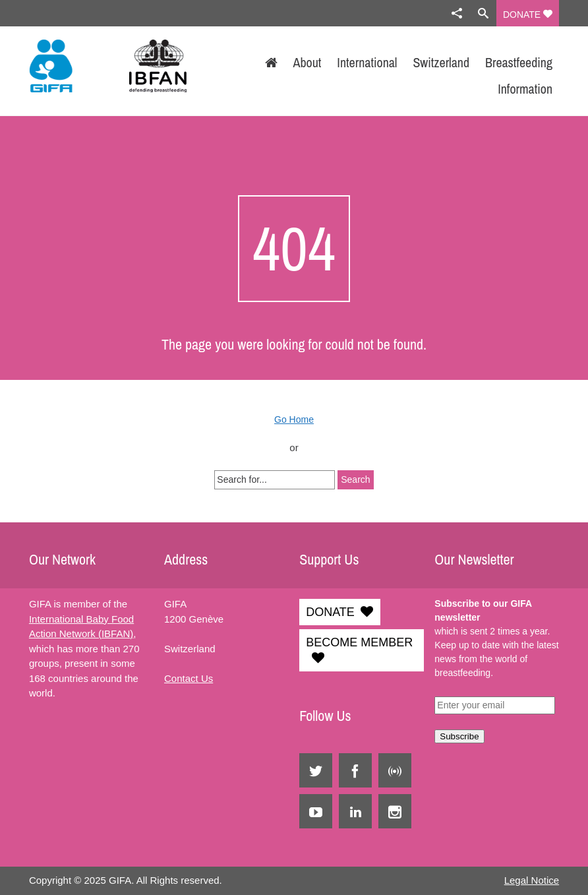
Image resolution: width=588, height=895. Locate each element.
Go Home (294, 419)
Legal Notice (532, 880)
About (308, 62)
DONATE (528, 15)
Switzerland (441, 62)
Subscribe (459, 736)
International (367, 62)
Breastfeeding (519, 62)
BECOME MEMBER (359, 642)
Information (525, 89)
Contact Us (189, 678)
